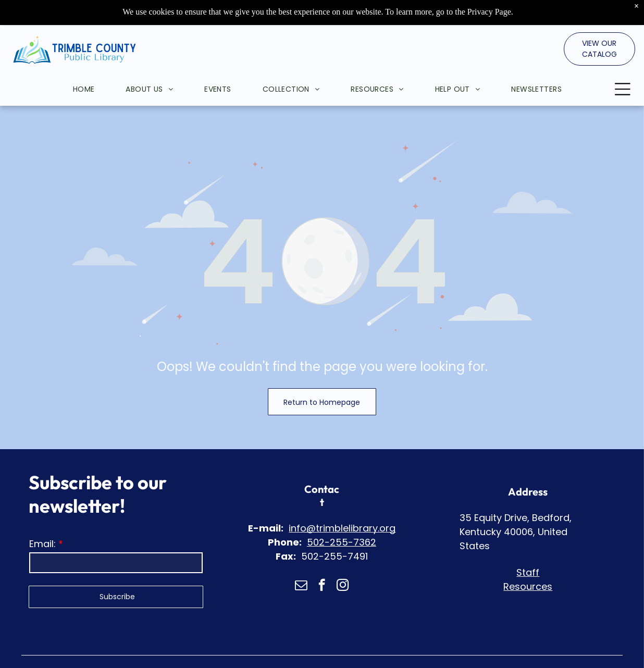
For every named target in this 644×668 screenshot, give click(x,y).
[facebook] (322, 560)
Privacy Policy (358, 652)
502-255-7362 (342, 516)
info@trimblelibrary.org (342, 502)
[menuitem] (68, 63)
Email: (42, 518)
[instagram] (343, 560)
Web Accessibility (425, 652)
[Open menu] (623, 63)
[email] (301, 560)
